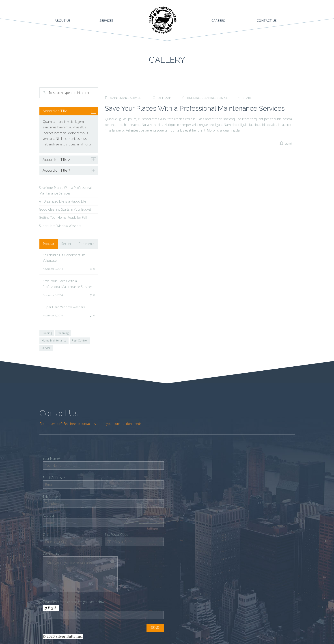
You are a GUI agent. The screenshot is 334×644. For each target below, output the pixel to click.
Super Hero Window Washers (60, 226)
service (222, 98)
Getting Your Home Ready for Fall (63, 217)
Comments (86, 244)
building (194, 98)
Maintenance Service (125, 98)
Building (47, 333)
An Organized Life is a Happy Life (62, 201)
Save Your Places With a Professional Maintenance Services (195, 108)
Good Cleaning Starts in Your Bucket (65, 209)
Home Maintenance (54, 340)
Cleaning (63, 333)
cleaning (208, 98)
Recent (66, 244)
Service (46, 348)
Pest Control (80, 340)
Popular (49, 244)
